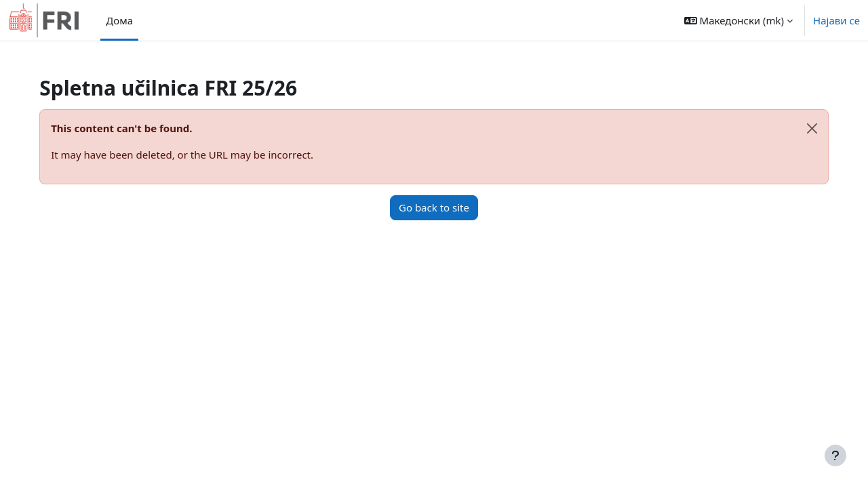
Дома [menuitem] (119, 20)
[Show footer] (835, 455)
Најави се (836, 20)
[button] (738, 20)
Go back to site (434, 207)
